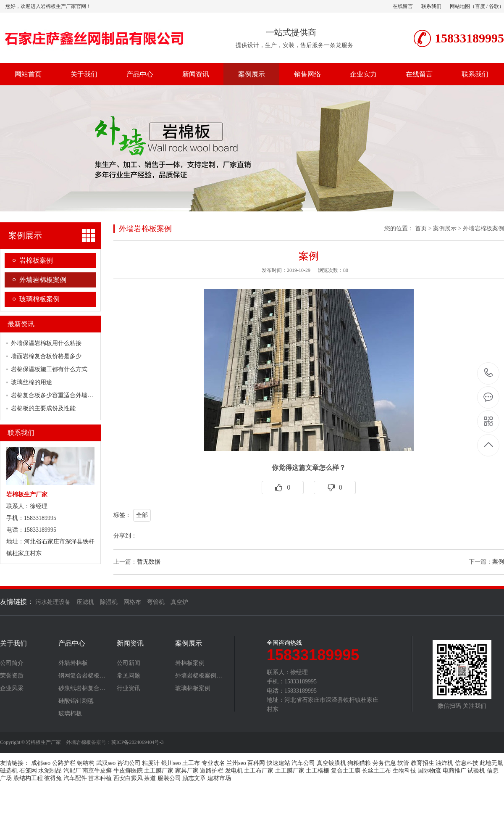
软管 (403, 763)
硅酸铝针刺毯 (76, 701)
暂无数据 (149, 562)
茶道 (150, 778)
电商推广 (454, 771)
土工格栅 (318, 771)
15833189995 (489, 373)
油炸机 (444, 763)
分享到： (125, 536)
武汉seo (106, 763)
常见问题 (129, 676)
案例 (498, 562)
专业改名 (213, 763)
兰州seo (236, 763)
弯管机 (156, 602)
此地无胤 (491, 763)
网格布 (132, 602)
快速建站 (278, 763)
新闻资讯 (196, 74)
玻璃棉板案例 (39, 299)
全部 (142, 515)
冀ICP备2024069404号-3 (138, 742)
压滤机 (85, 602)
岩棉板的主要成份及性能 (43, 408)
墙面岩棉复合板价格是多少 (46, 356)
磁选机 (9, 771)
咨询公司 (129, 763)
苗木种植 (100, 778)
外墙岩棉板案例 (43, 280)
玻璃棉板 (70, 714)
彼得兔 (53, 778)
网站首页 (28, 74)
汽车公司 (303, 763)
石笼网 (28, 771)
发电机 (234, 771)
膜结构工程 (28, 778)
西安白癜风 (128, 778)
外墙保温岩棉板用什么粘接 (46, 343)
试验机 (476, 771)
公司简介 (12, 663)
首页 (421, 228)
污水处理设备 (53, 602)
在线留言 (403, 6)
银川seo (171, 763)
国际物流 (429, 771)
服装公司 (169, 778)
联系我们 (431, 6)
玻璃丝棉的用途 (31, 382)
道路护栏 (212, 771)
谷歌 (494, 6)
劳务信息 (384, 763)
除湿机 (109, 602)
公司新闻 (129, 663)
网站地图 (460, 6)
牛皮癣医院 (128, 771)
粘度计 (151, 763)
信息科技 (467, 763)
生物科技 (404, 771)
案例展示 (252, 74)
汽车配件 (75, 778)
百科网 (256, 763)
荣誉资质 (12, 676)
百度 (480, 6)
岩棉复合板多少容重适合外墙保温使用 (61, 395)
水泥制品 (50, 771)
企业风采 (12, 688)
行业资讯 (129, 688)
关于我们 (84, 74)
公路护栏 (64, 763)
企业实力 (363, 74)
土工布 (191, 763)
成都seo (41, 763)
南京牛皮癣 (97, 771)
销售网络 (307, 74)
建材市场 (219, 778)
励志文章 (194, 778)
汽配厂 (72, 771)
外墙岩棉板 (73, 663)
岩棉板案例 (36, 260)
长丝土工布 (376, 771)
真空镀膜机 (331, 763)
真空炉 (179, 602)
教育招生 (423, 763)
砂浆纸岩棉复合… (82, 688)
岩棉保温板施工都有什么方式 (49, 369)
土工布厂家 (259, 771)
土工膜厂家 (159, 771)
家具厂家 (187, 771)
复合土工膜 (346, 771)
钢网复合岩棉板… (82, 676)
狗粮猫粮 (359, 763)
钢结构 (86, 763)
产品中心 (140, 74)
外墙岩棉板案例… (199, 676)
